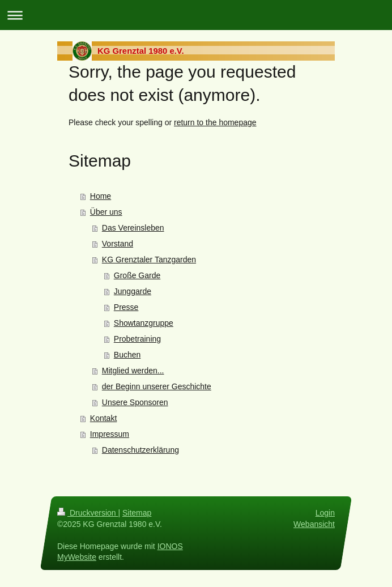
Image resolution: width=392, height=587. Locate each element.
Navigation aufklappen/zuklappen (196, 15)
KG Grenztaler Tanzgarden (149, 260)
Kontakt (103, 418)
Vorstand (118, 244)
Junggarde (133, 291)
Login (325, 513)
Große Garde (137, 275)
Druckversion (88, 513)
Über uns (106, 212)
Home (101, 196)
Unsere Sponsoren (135, 402)
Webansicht (314, 524)
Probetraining (137, 339)
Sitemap (137, 513)
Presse (126, 307)
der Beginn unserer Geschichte (157, 386)
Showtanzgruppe (144, 323)
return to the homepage (215, 122)
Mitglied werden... (133, 371)
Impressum (110, 434)
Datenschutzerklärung (140, 450)
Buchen (127, 355)
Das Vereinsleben (133, 228)
